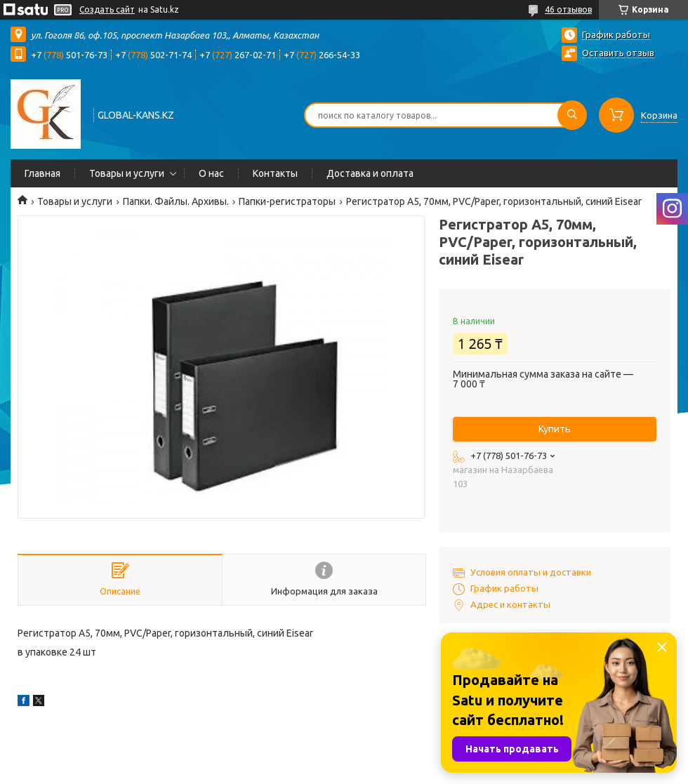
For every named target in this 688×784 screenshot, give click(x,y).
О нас (211, 173)
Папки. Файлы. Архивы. (176, 201)
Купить (555, 429)
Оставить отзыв (618, 53)
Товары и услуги (127, 173)
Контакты (275, 173)
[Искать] (572, 115)
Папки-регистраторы (287, 201)
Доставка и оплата (370, 173)
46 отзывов (568, 9)
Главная (42, 173)
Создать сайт (107, 9)
